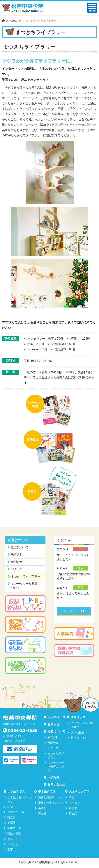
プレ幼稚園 (78, 732)
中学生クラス (47, 791)
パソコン (74, 803)
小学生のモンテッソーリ (20, 799)
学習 (10, 807)
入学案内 (53, 777)
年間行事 (17, 562)
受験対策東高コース (51, 803)
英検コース (14, 828)
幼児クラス (78, 717)
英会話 (12, 817)
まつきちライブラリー (26, 576)
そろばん (13, 844)
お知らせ (53, 724)
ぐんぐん (13, 839)
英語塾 (12, 823)
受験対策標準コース (51, 797)
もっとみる (71, 611)
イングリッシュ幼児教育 (82, 725)
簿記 (72, 797)
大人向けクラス (79, 791)
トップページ (56, 717)
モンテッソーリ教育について (26, 586)
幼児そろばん (79, 738)
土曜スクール (16, 812)
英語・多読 (14, 833)
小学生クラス (16, 791)
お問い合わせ (56, 784)
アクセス (17, 569)
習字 (10, 849)
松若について (17, 21)
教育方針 (17, 555)
